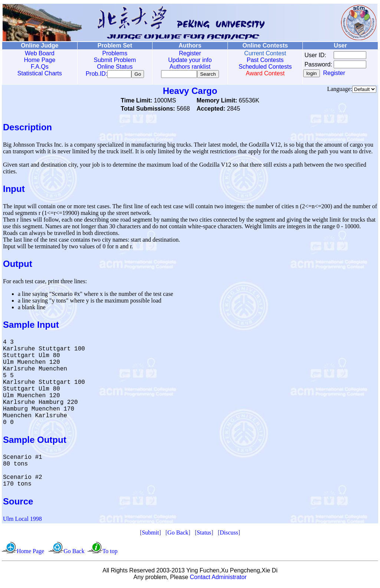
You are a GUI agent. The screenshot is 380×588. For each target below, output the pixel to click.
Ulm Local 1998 (22, 520)
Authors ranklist (189, 67)
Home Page (40, 60)
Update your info (188, 60)
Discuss (229, 534)
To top (110, 553)
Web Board (39, 53)
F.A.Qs (39, 67)
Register (189, 53)
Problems (114, 53)
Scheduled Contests (263, 67)
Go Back (178, 534)
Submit (150, 534)
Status (204, 534)
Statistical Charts (39, 73)
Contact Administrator (218, 579)
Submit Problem (114, 60)
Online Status (114, 67)
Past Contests (263, 60)
